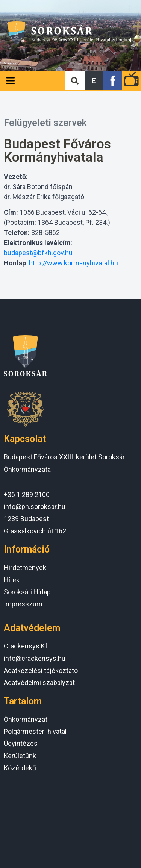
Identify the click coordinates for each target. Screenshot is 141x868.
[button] (94, 81)
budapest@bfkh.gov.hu (38, 253)
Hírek (12, 580)
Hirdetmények (25, 567)
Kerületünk (20, 756)
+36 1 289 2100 (27, 495)
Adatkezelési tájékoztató (41, 670)
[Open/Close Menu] (10, 81)
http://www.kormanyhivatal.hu (74, 263)
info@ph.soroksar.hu (35, 507)
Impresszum (23, 604)
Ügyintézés (21, 743)
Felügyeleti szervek (45, 123)
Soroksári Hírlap (27, 592)
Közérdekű (20, 768)
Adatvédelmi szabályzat (39, 682)
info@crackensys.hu (35, 658)
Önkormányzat (26, 719)
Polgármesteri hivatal (35, 731)
